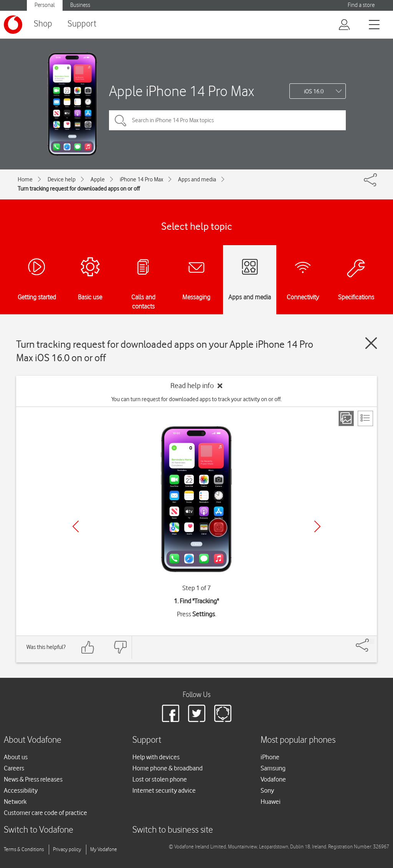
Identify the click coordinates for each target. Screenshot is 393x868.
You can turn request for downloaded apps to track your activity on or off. (196, 399)
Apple (98, 179)
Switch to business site (173, 830)
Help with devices (156, 757)
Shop (43, 24)
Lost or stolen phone (160, 779)
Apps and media (197, 179)
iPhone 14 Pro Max (141, 179)
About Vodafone (33, 740)
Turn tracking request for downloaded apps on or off (79, 189)
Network (15, 802)
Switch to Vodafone (39, 830)
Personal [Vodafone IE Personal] (45, 5)
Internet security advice (164, 790)
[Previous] (76, 526)
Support (82, 24)
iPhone (270, 757)
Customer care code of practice (45, 813)
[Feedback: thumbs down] (120, 647)
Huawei (271, 802)
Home (25, 179)
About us (16, 757)
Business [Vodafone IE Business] (80, 5)
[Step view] (346, 418)
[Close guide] (371, 343)
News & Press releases (33, 779)
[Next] (317, 526)
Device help (62, 179)
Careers (14, 768)
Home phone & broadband (168, 768)
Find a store (361, 5)
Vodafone (273, 779)
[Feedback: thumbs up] (88, 647)
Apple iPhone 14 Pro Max (182, 91)
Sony (267, 790)
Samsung (273, 768)
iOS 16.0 (314, 91)
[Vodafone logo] (13, 25)
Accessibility (21, 790)
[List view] (365, 418)
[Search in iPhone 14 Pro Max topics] (227, 120)
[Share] (372, 641)
